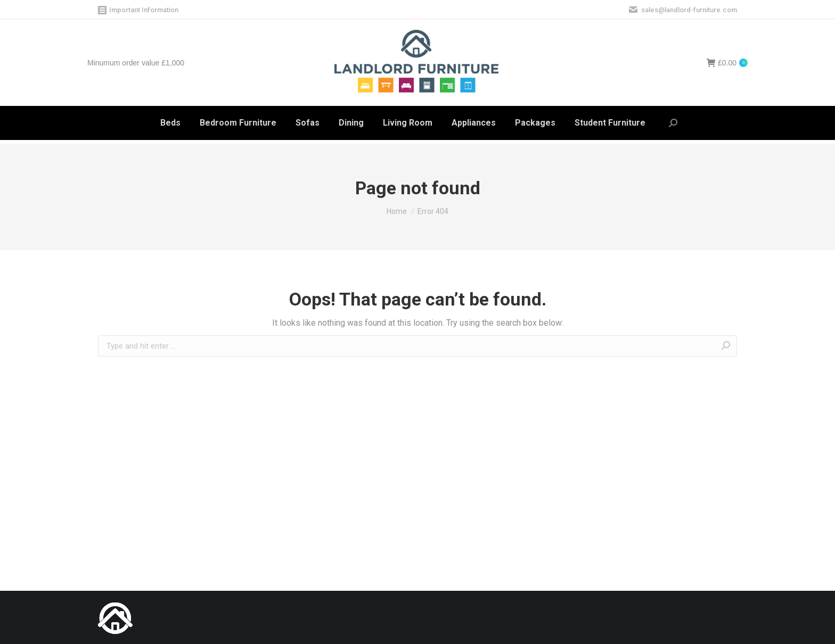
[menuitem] (170, 123)
